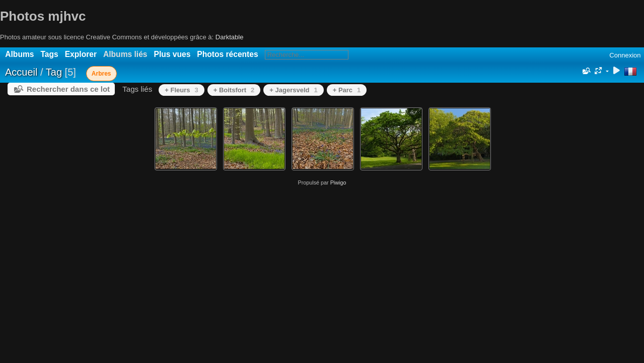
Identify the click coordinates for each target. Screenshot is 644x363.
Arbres (101, 74)
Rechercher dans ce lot (68, 89)
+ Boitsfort (234, 90)
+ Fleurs (181, 90)
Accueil (21, 72)
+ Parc (347, 90)
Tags (49, 54)
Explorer (81, 54)
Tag (54, 72)
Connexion (625, 55)
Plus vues (172, 54)
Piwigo (338, 183)
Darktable (230, 37)
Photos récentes (227, 54)
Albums (19, 54)
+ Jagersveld (293, 90)
